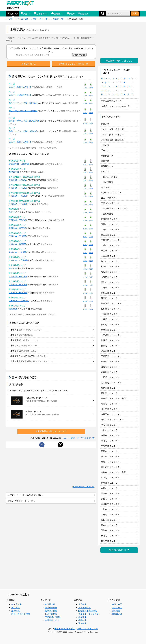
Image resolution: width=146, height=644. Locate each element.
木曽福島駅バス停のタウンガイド (51, 431)
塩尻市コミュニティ (110, 272)
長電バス (105, 124)
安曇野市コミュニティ (111, 240)
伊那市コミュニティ (110, 293)
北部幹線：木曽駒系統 (19, 260)
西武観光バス (107, 166)
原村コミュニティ (109, 483)
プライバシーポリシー (87, 629)
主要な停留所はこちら (111, 101)
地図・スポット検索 (21, 614)
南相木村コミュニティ (111, 467)
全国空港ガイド (52, 620)
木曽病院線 (14, 172)
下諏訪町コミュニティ (111, 356)
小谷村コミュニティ (110, 425)
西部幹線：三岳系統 (18, 180)
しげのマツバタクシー (111, 193)
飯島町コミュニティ (110, 388)
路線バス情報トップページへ (22, 501)
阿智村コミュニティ (110, 530)
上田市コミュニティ (110, 256)
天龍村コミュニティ (110, 536)
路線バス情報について (119, 550)
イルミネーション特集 (89, 614)
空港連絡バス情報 (53, 617)
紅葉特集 (82, 617)
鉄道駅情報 (50, 604)
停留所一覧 (58, 19)
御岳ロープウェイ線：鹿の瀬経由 (24, 121)
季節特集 (78, 600)
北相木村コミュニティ (111, 462)
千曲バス (105, 150)
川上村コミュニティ (110, 478)
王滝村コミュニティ (110, 493)
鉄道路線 (83, 13)
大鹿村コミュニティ (110, 515)
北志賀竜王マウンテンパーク (114, 208)
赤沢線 (12, 212)
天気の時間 (117, 608)
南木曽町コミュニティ (111, 383)
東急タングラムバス (110, 203)
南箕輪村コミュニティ (111, 504)
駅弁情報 (116, 611)
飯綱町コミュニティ (110, 340)
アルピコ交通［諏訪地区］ (113, 140)
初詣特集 (82, 620)
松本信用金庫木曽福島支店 (29, 356)
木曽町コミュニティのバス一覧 (74, 64)
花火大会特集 (84, 608)
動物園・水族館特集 (88, 611)
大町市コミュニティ (110, 245)
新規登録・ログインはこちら (119, 61)
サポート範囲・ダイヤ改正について (79, 438)
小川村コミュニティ (110, 430)
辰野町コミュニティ (110, 361)
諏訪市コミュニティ (110, 282)
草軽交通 (105, 161)
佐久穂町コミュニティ (111, 309)
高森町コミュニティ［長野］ (114, 398)
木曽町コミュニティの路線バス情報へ (26, 495)
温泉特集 (82, 623)
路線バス (13, 13)
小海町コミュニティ (110, 314)
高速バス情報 (51, 614)
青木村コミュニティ (110, 456)
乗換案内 (11, 600)
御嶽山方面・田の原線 (19, 164)
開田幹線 (13, 268)
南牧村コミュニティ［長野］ (114, 472)
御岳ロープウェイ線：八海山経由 (24, 131)
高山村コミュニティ (110, 409)
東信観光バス (107, 156)
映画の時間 (117, 604)
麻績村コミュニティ (110, 435)
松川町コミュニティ (110, 393)
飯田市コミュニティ (110, 298)
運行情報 (16, 611)
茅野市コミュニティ (110, 288)
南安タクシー (107, 187)
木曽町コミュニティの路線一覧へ (117, 106)
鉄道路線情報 (51, 608)
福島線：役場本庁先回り (20, 95)
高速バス (26, 13)
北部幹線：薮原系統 (18, 244)
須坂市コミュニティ (110, 224)
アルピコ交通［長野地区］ (113, 129)
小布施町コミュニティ (111, 335)
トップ (9, 19)
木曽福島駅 (22, 335)
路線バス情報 (13, 8)
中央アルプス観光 (109, 177)
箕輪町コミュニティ (110, 367)
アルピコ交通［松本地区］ (113, 135)
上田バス (105, 145)
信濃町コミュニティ (110, 346)
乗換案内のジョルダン (65, 629)
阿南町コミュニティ (110, 404)
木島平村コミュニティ (111, 414)
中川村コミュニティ (110, 509)
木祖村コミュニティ (110, 488)
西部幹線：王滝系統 (18, 188)
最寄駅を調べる (29, 64)
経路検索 (16, 608)
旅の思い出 (117, 614)
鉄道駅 (71, 13)
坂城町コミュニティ (110, 330)
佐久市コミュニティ (110, 261)
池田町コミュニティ (110, 351)
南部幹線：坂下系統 (18, 228)
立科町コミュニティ (110, 319)
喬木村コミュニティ (110, 525)
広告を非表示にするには (84, 487)
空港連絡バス (41, 13)
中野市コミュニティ (110, 230)
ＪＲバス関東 (107, 182)
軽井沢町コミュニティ (111, 303)
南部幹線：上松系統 (18, 252)
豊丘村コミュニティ (110, 520)
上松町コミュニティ (110, 377)
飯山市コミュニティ (110, 235)
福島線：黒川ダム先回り (20, 87)
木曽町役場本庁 (27, 330)
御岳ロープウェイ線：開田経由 (23, 103)
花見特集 (82, 604)
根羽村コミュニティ (110, 541)
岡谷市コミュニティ (110, 277)
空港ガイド (58, 13)
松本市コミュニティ (110, 266)
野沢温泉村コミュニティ (112, 420)
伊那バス (105, 171)
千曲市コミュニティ (110, 251)
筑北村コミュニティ (110, 441)
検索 (135, 13)
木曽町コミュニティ (41, 19)
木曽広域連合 (107, 214)
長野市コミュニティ (110, 219)
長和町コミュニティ (110, 325)
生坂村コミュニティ (110, 446)
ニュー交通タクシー (110, 198)
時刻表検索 (17, 604)
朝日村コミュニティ (110, 451)
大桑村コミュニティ (110, 499)
